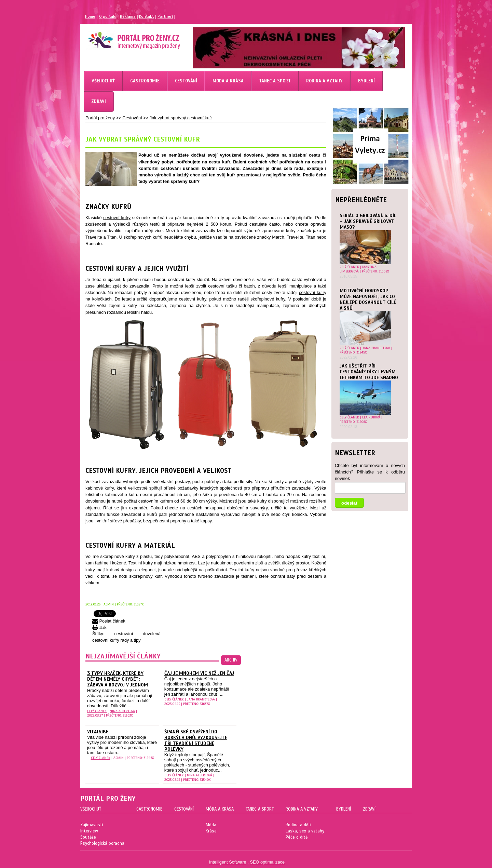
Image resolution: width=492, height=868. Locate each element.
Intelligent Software (228, 862)
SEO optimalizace (267, 862)
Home (90, 16)
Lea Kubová (371, 417)
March (278, 237)
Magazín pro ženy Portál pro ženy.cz (122, 38)
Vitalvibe (98, 732)
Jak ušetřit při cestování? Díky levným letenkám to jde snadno (369, 372)
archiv (231, 660)
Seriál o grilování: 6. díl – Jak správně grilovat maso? (368, 221)
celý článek (349, 267)
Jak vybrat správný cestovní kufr (181, 118)
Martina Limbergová (358, 269)
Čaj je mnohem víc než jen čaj (199, 673)
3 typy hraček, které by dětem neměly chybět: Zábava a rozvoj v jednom (118, 679)
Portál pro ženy (100, 118)
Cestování (132, 118)
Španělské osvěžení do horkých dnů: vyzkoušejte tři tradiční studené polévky (196, 740)
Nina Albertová (122, 711)
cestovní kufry (117, 218)
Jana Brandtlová (376, 348)
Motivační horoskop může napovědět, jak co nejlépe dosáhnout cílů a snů (368, 299)
